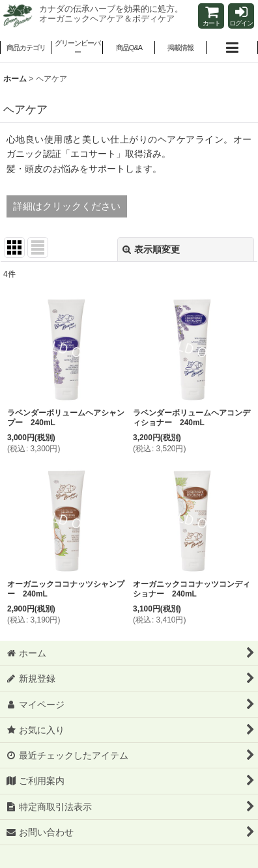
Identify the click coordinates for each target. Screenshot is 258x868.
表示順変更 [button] (151, 249)
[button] (77, 49)
